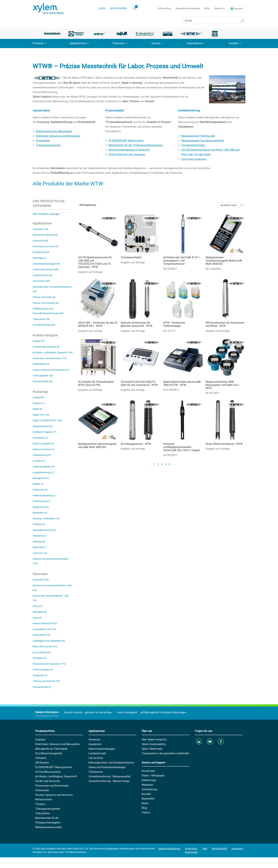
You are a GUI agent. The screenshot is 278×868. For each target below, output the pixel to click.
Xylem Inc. (220, 8)
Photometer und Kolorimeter (52, 786)
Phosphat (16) (40, 658)
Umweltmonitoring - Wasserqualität (109, 776)
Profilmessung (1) (42, 501)
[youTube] (210, 742)
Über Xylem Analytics (154, 740)
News (145, 803)
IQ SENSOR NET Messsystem (126, 141)
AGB (205, 849)
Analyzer (40, 740)
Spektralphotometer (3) (44, 530)
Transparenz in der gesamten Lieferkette (165, 753)
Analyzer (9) (39, 341)
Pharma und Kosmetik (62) (46, 303)
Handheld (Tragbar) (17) (45, 432)
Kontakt (233, 43)
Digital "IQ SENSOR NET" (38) (47, 420)
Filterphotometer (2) (43, 426)
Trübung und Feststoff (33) (46, 681)
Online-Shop (164, 8)
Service (156, 43)
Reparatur (147, 785)
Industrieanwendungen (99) (46, 264)
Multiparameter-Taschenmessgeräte (203, 141)
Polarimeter (42, 790)
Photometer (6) (40, 490)
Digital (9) (37, 409)
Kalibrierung (149, 780)
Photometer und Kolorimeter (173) (50, 358)
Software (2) (39, 524)
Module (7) (38, 484)
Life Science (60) (41, 281)
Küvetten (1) (39, 461)
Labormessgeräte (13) (44, 467)
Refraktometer (44, 800)
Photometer (43, 141)
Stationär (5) (39, 542)
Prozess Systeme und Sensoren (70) (51, 370)
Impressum (237, 849)
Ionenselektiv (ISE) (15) (44, 629)
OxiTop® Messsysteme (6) (46, 347)
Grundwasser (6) (41, 252)
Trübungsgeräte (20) (43, 376)
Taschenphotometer (193, 145)
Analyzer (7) (39, 403)
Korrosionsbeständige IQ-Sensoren (129, 150)
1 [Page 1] (154, 464)
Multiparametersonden (49, 827)
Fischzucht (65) (40, 241)
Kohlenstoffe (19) (41, 635)
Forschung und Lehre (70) (45, 246)
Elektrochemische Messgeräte (54, 131)
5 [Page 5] (169, 464)
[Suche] (214, 20)
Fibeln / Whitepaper (153, 776)
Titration (40, 804)
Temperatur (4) (40, 675)
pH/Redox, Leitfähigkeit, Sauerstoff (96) (53, 352)
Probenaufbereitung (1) (44, 495)
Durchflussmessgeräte (49, 753)
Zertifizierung (149, 789)
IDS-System (42, 763)
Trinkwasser (96, 772)
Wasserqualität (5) (42, 687)
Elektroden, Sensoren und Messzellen (58, 136)
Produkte (38, 43)
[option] (53, 34)
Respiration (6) (40, 513)
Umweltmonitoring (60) (44, 325)
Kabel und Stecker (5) (43, 449)
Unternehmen (195, 43)
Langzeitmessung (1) (43, 472)
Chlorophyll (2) (40, 612)
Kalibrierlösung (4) (42, 455)
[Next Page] (174, 465)
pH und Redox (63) (42, 652)
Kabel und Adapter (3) (43, 443)
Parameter (119, 43)
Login (102, 8)
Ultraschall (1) (40, 547)
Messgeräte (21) (41, 478)
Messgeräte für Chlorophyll (51, 749)
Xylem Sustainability (154, 744)
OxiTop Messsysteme (48, 772)
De (238, 9)
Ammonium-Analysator (194, 159)
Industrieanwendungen (102, 749)
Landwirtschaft (97, 753)
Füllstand (41, 758)
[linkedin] (199, 742)
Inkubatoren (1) (40, 438)
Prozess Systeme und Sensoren (54, 795)
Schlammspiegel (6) (43, 670)
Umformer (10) (40, 553)
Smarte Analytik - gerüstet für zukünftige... (89, 712)
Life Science (96, 758)
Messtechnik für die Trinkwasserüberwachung (136, 145)
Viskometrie (43, 813)
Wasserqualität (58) (43, 381)
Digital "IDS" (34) (41, 415)
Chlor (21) (37, 606)
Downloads (148, 771)
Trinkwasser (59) (41, 319)
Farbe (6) (37, 618)
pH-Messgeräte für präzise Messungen (163, 712)
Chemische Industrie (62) (45, 235)
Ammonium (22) (41, 580)
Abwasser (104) (41, 229)
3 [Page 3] (162, 464)
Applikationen (78, 43)
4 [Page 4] (165, 464)
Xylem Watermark (152, 749)
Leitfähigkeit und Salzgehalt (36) (49, 641)
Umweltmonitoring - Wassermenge (109, 781)
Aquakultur (95, 744)
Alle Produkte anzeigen (46, 214)
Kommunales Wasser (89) (46, 269)
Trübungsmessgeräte (48, 145)
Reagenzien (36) (41, 507)
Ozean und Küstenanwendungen (107, 767)
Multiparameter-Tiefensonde (198, 136)
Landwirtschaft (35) (43, 275)
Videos (146, 812)
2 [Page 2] (158, 464)
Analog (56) (38, 397)
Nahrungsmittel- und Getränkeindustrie (111, 763)
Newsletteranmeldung (188, 8)
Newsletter (148, 799)
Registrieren (118, 8)
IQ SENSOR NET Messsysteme (54, 767)
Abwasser (94, 740)
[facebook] (221, 742)
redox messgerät (127, 712)
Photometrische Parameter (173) (49, 664)
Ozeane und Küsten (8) (44, 297)
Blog (207, 8)
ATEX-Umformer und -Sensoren (127, 154)
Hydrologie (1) (40, 258)
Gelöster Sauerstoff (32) (45, 623)
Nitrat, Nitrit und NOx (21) (45, 646)
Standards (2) (39, 536)
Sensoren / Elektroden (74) (46, 519)
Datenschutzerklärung (169, 849)
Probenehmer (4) (41, 364)
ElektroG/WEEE (219, 849)
